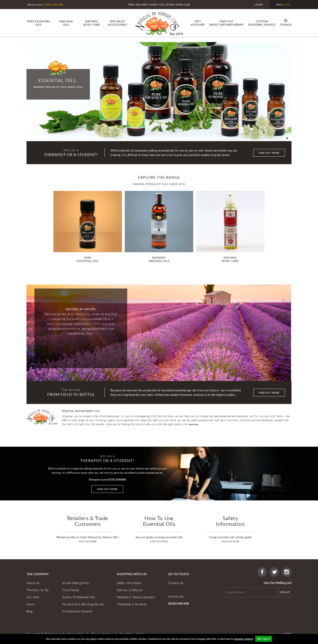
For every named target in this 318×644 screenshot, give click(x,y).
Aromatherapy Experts (77, 611)
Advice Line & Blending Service (83, 604)
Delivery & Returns (130, 590)
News (30, 604)
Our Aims (33, 597)
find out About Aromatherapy (227, 23)
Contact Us (176, 583)
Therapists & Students (132, 604)
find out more (88, 541)
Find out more (269, 153)
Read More (194, 424)
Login (259, 5)
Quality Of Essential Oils (78, 597)
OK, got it (264, 639)
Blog (29, 611)
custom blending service (262, 23)
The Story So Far (38, 590)
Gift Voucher (198, 23)
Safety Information (129, 583)
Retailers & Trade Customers (136, 597)
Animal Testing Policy (76, 583)
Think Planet (70, 590)
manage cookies (244, 639)
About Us (33, 583)
